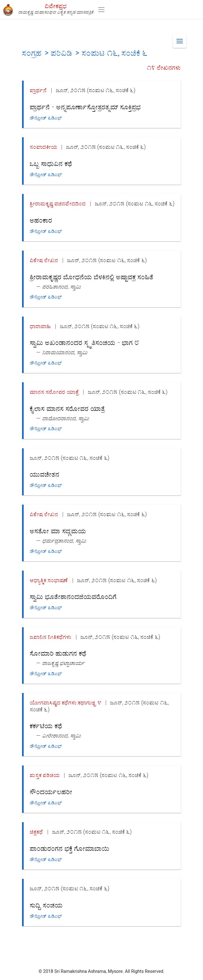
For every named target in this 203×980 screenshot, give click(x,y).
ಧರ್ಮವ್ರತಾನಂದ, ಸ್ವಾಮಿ (64, 541)
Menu (182, 38)
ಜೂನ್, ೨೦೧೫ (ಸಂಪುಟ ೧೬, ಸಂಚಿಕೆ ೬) (96, 90)
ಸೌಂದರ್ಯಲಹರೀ (51, 792)
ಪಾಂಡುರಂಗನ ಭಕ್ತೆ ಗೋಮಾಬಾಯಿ (70, 848)
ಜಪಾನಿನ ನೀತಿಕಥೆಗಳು (51, 637)
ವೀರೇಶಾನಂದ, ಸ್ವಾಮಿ (62, 735)
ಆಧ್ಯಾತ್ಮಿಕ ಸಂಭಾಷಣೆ (49, 580)
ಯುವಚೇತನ (45, 474)
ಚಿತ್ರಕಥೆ (37, 832)
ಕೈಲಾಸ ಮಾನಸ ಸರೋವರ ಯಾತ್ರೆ (67, 408)
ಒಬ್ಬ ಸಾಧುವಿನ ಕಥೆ (51, 163)
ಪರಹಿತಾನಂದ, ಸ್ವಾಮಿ (62, 287)
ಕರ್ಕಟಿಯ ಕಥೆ (46, 726)
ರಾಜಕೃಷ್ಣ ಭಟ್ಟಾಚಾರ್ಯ (64, 663)
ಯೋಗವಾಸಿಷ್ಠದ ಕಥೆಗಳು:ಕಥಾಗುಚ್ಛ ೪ (66, 702)
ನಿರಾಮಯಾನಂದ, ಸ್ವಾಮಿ (65, 352)
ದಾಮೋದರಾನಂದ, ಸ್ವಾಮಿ (66, 418)
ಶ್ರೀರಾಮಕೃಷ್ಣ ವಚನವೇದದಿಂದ (58, 203)
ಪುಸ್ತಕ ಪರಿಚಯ (45, 775)
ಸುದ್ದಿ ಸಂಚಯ (46, 905)
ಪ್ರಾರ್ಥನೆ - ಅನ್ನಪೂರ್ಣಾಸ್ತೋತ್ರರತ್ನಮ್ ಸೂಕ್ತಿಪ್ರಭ (85, 107)
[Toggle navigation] (101, 10)
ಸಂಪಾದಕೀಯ (44, 147)
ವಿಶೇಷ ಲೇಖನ (44, 260)
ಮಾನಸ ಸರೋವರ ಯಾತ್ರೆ (54, 392)
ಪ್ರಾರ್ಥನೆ (38, 90)
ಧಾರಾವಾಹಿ (40, 326)
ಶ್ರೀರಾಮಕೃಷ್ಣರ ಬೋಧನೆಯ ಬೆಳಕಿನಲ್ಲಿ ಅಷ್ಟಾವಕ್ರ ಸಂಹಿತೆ (92, 277)
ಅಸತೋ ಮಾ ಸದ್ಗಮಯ (58, 531)
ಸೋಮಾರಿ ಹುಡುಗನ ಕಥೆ (58, 653)
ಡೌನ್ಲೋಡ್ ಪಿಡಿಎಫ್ (46, 118)
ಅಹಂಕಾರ (41, 220)
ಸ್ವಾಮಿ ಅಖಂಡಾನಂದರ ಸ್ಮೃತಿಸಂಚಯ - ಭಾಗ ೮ (85, 342)
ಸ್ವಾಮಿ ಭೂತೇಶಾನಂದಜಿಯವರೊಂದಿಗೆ (73, 596)
